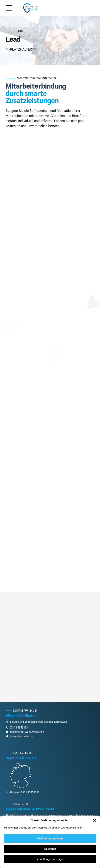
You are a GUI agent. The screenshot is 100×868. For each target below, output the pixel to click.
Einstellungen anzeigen (50, 859)
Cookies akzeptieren (50, 838)
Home (21, 31)
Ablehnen (50, 849)
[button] (94, 820)
